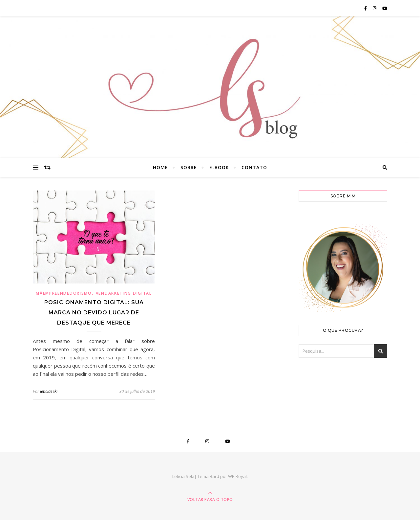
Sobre (189, 167)
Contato (254, 167)
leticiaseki (49, 391)
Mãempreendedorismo (64, 293)
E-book (219, 167)
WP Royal (237, 476)
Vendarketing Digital (124, 293)
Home (160, 167)
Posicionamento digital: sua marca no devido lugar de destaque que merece (94, 313)
